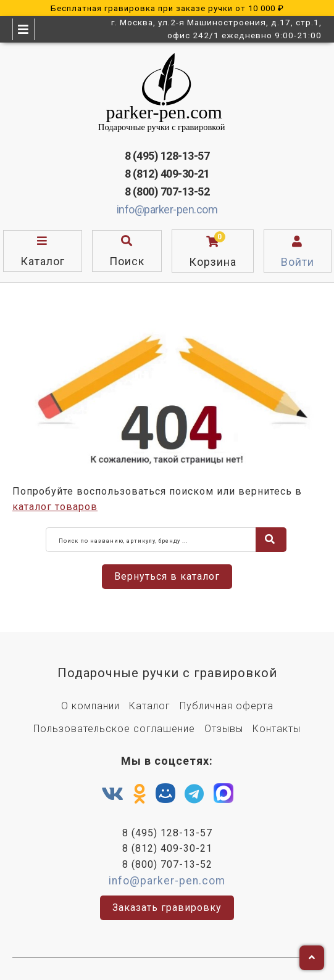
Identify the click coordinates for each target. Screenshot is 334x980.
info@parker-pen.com (167, 209)
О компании (90, 706)
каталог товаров (55, 507)
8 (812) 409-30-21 (167, 174)
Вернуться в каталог (167, 576)
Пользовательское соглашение (114, 729)
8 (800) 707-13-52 (167, 191)
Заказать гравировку (167, 908)
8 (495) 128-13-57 (167, 156)
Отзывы (224, 729)
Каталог (150, 706)
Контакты (277, 729)
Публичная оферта (227, 706)
